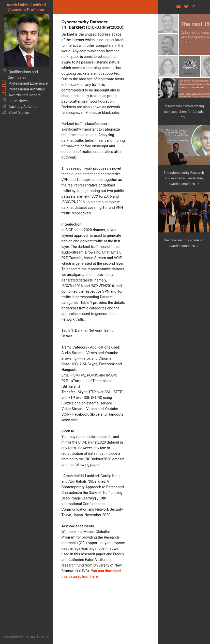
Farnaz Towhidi (37, 637)
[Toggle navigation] (64, 7)
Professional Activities (26, 89)
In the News (18, 101)
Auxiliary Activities (23, 107)
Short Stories (19, 113)
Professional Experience (28, 83)
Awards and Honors (24, 95)
